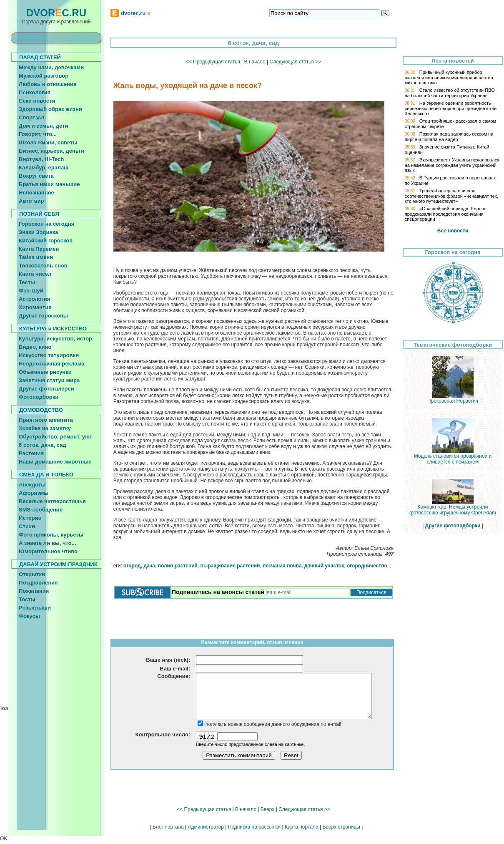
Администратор (206, 827)
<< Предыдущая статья (213, 62)
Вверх (267, 809)
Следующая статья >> (295, 62)
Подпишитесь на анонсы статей (218, 592)
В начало (255, 62)
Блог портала (168, 827)
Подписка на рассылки (254, 827)
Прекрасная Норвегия (453, 399)
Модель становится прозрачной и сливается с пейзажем (453, 457)
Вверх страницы (341, 827)
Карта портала (302, 827)
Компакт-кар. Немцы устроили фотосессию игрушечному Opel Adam (453, 508)
